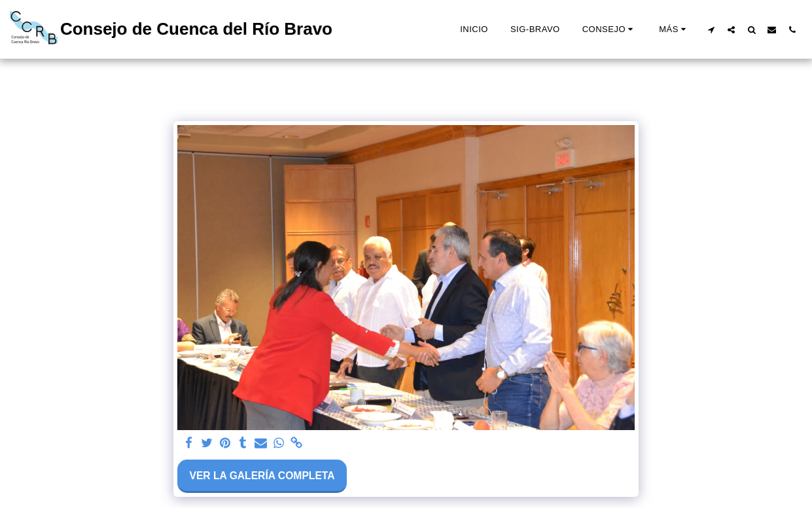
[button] (609, 29)
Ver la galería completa (262, 476)
